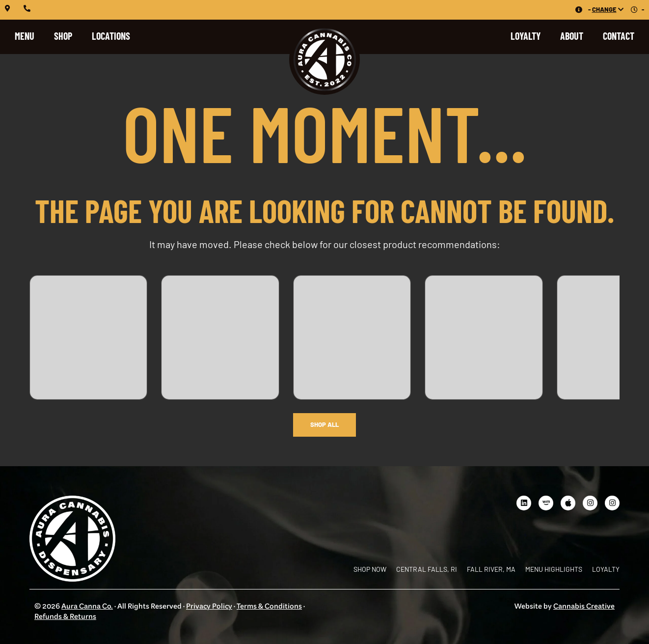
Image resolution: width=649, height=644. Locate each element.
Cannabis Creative (584, 607)
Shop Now (370, 569)
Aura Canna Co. (87, 607)
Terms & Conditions (269, 607)
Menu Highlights (554, 569)
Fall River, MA (491, 569)
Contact (619, 36)
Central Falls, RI (427, 569)
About (572, 36)
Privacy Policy (209, 607)
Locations (111, 36)
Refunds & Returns (65, 617)
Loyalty (526, 36)
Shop (63, 36)
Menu (25, 36)
